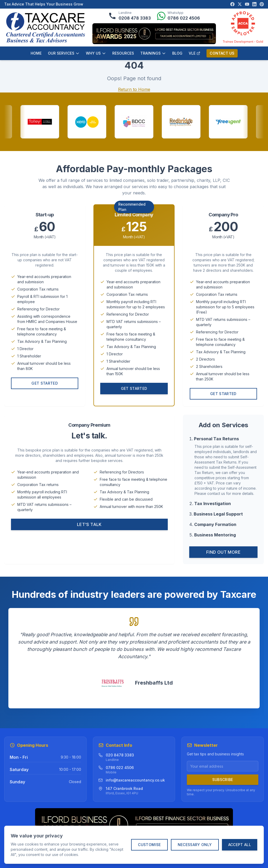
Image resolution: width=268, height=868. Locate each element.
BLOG (177, 53)
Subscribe (223, 780)
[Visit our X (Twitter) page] (240, 4)
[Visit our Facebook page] (232, 4)
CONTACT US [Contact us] (222, 53)
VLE (194, 53)
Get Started (45, 384)
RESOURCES (123, 53)
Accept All (240, 845)
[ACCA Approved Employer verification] (243, 27)
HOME (36, 53)
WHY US (96, 53)
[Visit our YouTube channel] (247, 4)
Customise (149, 845)
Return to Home (134, 89)
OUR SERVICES (64, 53)
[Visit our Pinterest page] (262, 4)
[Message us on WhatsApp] (178, 16)
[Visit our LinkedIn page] (254, 4)
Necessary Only (195, 845)
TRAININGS (153, 53)
